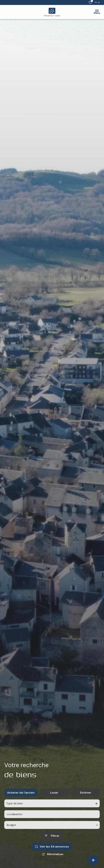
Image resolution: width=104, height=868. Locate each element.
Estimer (86, 800)
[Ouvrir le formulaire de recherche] (52, 843)
